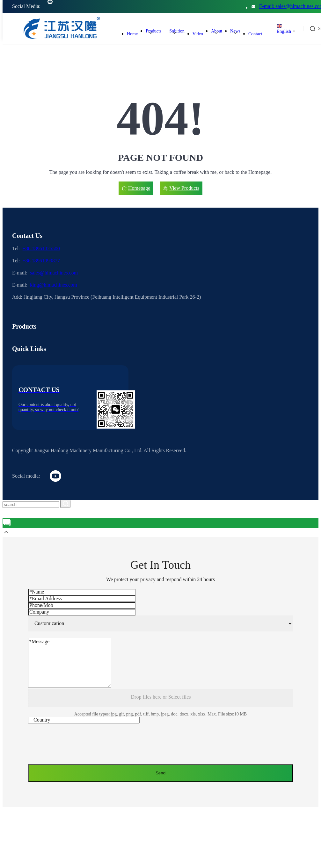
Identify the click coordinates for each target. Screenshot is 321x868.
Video (198, 34)
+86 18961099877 (41, 261)
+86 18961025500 (41, 249)
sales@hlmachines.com (54, 273)
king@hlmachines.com (54, 285)
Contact (255, 34)
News (235, 31)
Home (132, 34)
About (217, 31)
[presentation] (77, 745)
